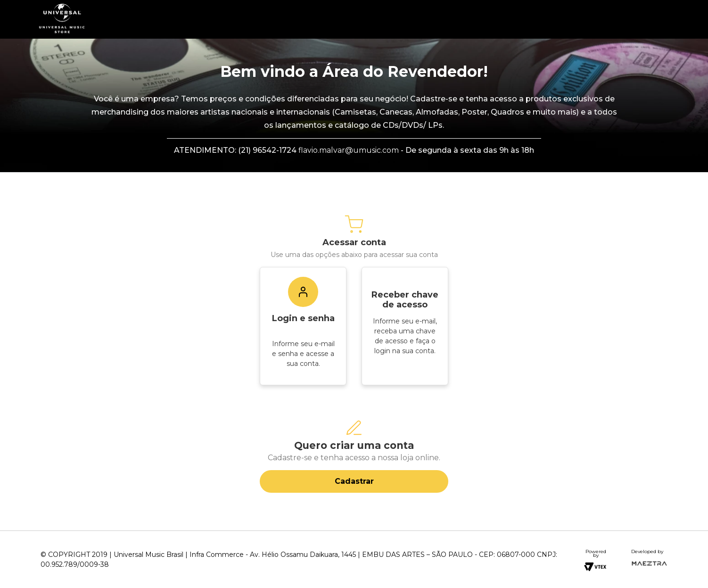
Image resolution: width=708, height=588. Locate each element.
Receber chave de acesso (405, 300)
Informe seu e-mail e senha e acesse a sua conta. (303, 354)
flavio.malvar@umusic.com (349, 150)
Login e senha (303, 318)
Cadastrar (354, 481)
